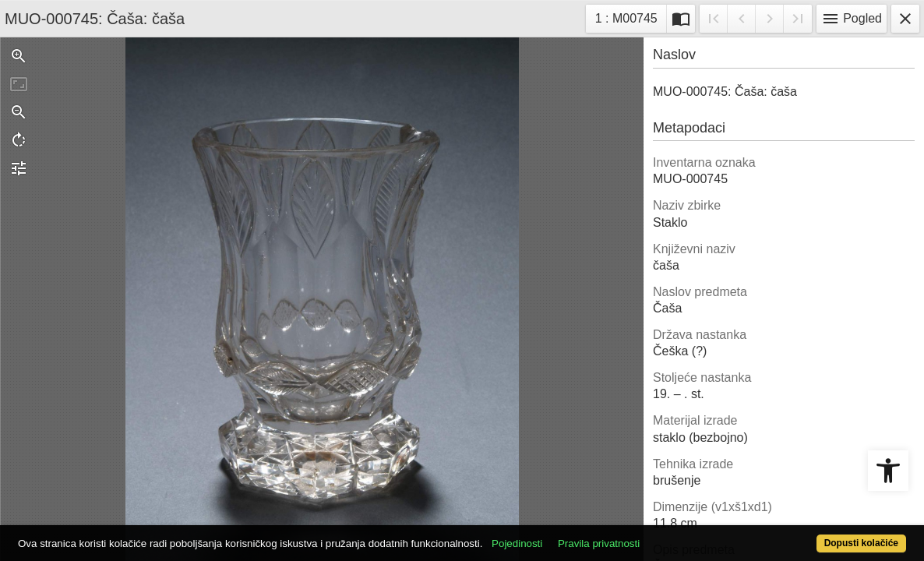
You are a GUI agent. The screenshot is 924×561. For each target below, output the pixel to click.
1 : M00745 (631, 17)
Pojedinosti (563, 535)
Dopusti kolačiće (811, 535)
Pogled (852, 19)
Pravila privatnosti (645, 535)
